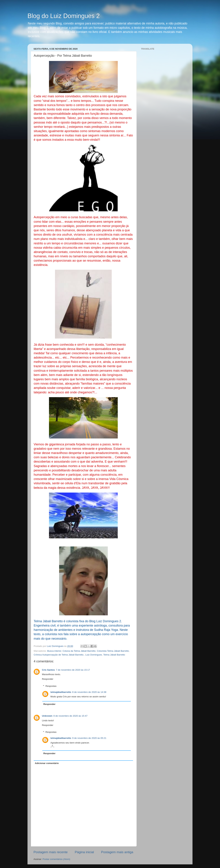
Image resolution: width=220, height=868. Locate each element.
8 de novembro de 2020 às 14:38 (89, 692)
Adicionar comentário (47, 763)
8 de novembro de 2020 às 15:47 (70, 716)
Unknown (47, 716)
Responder (48, 679)
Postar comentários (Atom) (56, 859)
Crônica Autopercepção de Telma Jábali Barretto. (59, 655)
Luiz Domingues (94, 655)
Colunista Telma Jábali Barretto (113, 651)
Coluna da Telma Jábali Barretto (79, 651)
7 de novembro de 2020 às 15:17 (73, 670)
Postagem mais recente (51, 852)
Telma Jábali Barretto (114, 655)
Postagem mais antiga (117, 852)
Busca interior (54, 651)
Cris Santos (48, 670)
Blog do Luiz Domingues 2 (64, 16)
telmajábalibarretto (61, 692)
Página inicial (84, 852)
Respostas (51, 686)
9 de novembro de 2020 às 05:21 (89, 738)
